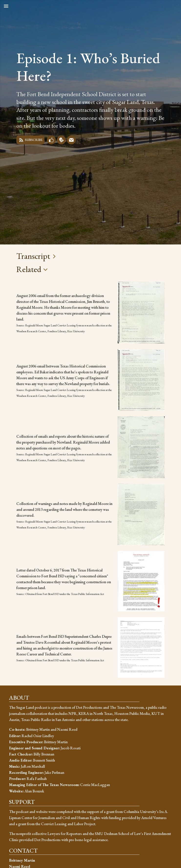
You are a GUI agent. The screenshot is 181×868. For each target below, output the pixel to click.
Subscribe (30, 140)
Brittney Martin (22, 860)
